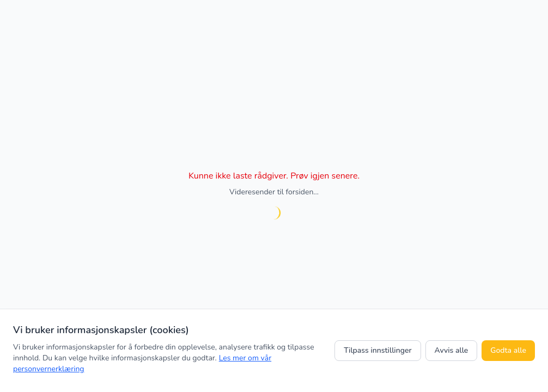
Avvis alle (452, 350)
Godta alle (508, 350)
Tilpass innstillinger (377, 350)
